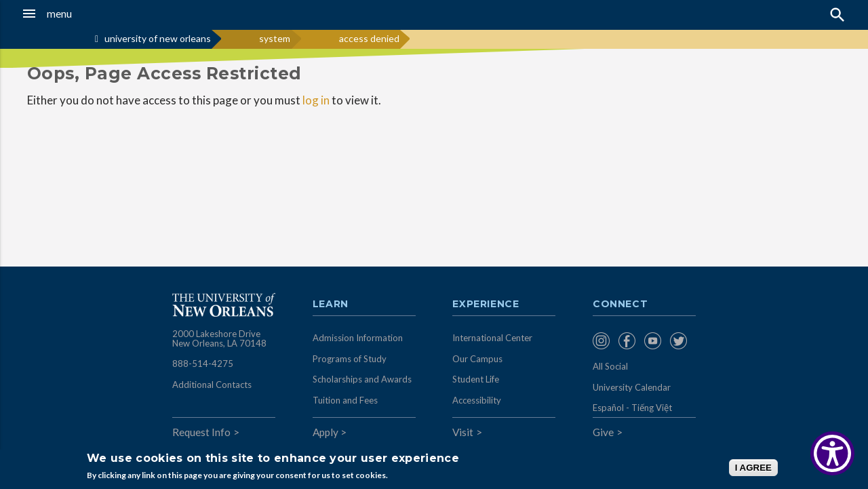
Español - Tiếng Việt (632, 408)
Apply (325, 432)
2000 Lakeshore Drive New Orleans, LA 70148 (219, 338)
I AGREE (753, 468)
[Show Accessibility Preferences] (832, 453)
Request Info (201, 432)
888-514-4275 (203, 364)
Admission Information (358, 338)
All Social (610, 366)
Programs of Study (350, 359)
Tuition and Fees (345, 400)
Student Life (476, 379)
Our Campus (477, 359)
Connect (620, 305)
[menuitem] (602, 341)
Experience (486, 305)
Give (603, 432)
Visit (463, 432)
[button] (82, 14)
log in (316, 100)
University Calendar (632, 387)
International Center (492, 338)
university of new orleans (158, 38)
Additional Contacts (212, 385)
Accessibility (477, 400)
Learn (331, 305)
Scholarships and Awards (362, 379)
